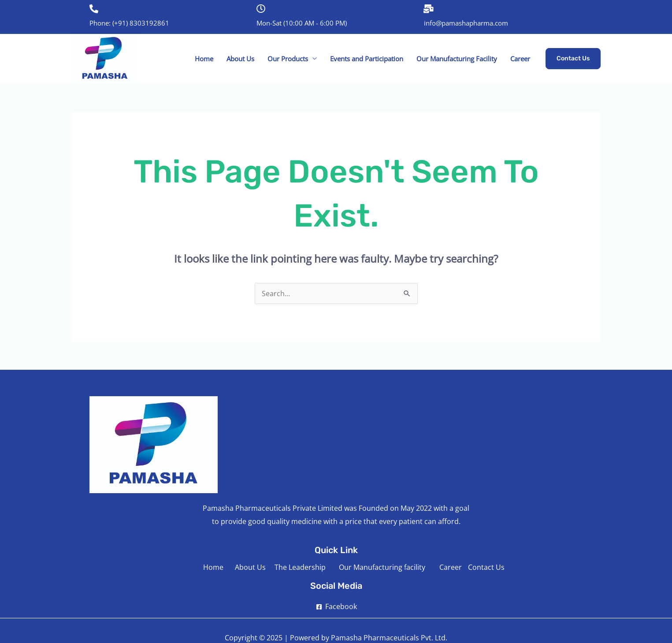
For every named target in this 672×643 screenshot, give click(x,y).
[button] (573, 59)
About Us (240, 59)
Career (520, 59)
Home (204, 59)
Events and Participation (367, 59)
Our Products (288, 59)
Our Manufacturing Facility (457, 59)
